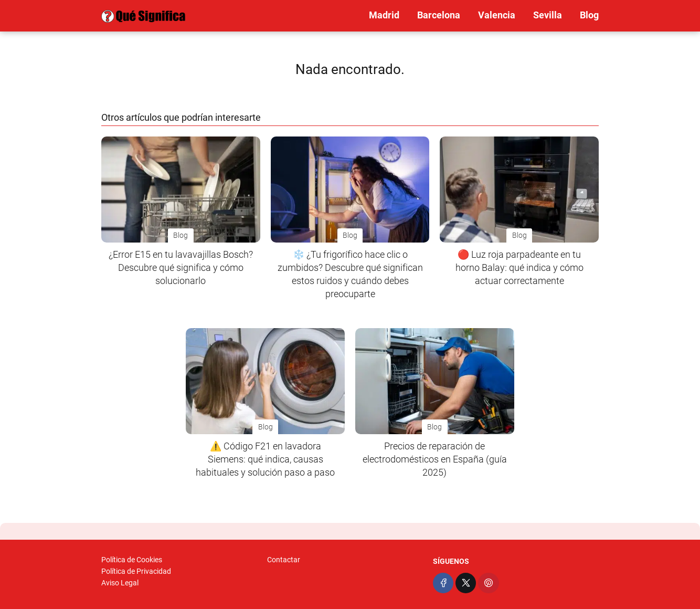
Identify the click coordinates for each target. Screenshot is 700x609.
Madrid (384, 15)
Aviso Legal (120, 583)
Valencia (497, 15)
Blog (589, 15)
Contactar (284, 560)
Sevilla (548, 15)
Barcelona (439, 15)
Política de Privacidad (136, 571)
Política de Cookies (132, 560)
